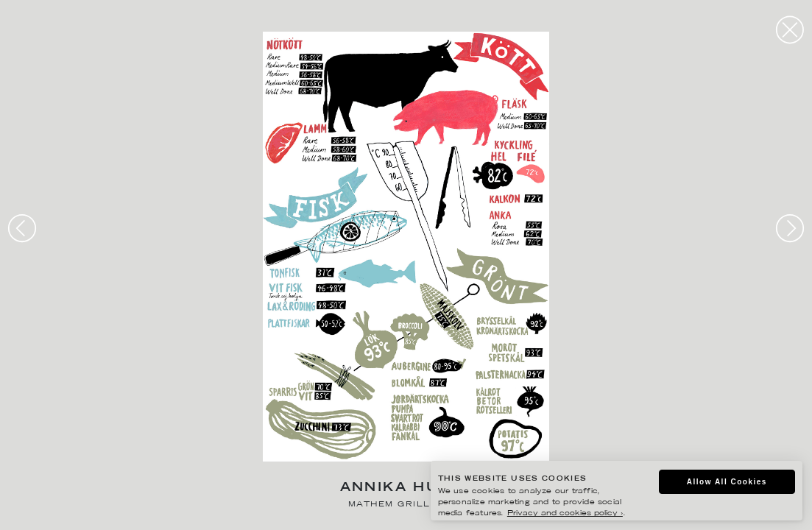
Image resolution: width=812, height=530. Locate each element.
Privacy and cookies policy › (555, 515)
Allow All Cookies (724, 483)
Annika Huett (406, 488)
